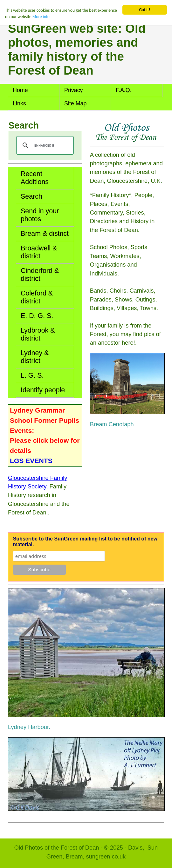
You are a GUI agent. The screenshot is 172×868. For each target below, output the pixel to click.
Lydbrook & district (38, 334)
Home (20, 90)
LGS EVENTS (31, 461)
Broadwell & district (39, 252)
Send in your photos (40, 215)
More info (41, 17)
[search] (44, 145)
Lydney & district (35, 357)
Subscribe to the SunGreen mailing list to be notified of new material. (85, 542)
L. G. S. (32, 375)
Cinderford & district (40, 275)
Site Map (75, 103)
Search (31, 196)
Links (19, 103)
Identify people (43, 390)
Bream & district (45, 234)
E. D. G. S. (37, 316)
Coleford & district (37, 297)
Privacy (74, 90)
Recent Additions (35, 178)
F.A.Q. (124, 90)
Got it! (144, 10)
